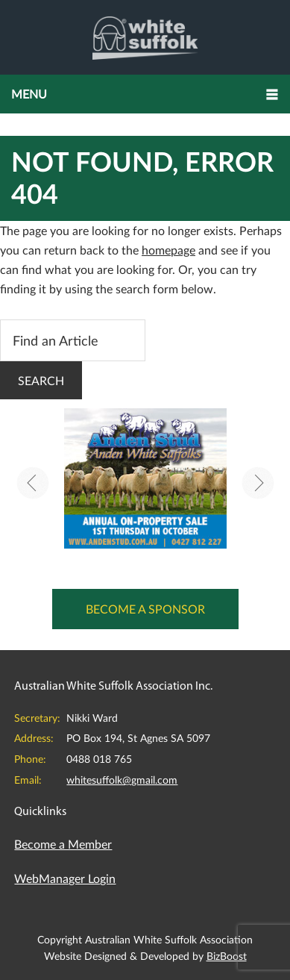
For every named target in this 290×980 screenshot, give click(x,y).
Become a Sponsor (145, 609)
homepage (168, 250)
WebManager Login (65, 878)
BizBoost (227, 956)
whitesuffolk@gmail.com (122, 780)
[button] (145, 94)
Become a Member (63, 844)
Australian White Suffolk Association (145, 37)
